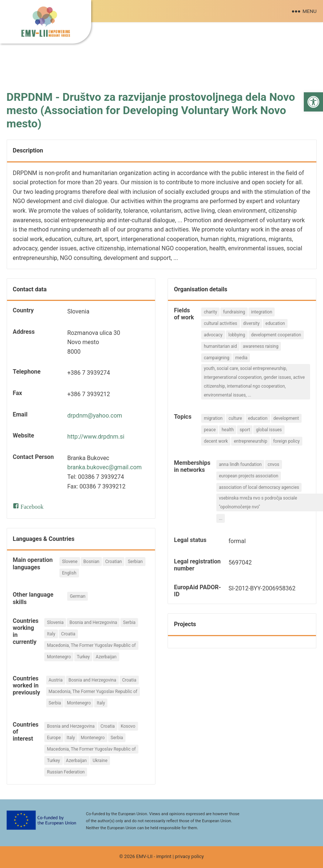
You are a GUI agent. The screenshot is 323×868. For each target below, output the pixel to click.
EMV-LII (144, 856)
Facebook (32, 506)
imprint (164, 856)
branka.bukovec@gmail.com (104, 467)
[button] (313, 102)
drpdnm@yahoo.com (95, 416)
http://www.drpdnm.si (96, 437)
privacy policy (189, 856)
